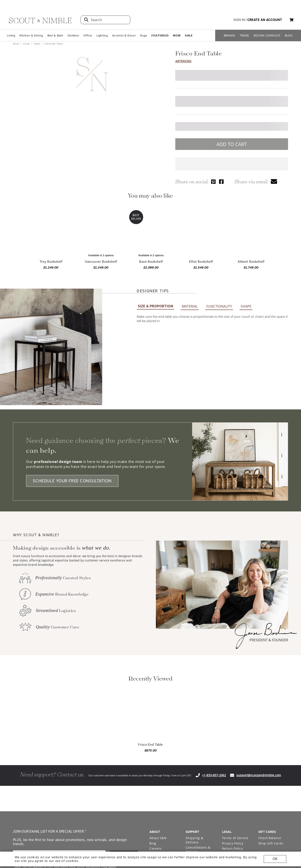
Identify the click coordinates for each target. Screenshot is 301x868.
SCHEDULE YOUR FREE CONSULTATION (72, 481)
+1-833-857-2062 (214, 775)
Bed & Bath (55, 35)
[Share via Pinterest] (213, 182)
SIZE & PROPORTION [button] (155, 306)
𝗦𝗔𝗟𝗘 (189, 35)
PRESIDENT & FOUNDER (269, 640)
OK (275, 859)
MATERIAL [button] (190, 306)
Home (16, 44)
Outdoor (73, 35)
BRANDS (230, 35)
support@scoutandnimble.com (259, 775)
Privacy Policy (233, 843)
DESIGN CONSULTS (267, 35)
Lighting (102, 35)
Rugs (143, 35)
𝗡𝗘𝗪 (177, 35)
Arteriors (183, 61)
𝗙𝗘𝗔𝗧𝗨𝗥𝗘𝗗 (160, 35)
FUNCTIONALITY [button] (219, 306)
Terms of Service (235, 838)
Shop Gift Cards (271, 843)
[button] (292, 20)
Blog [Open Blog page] (153, 843)
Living (11, 35)
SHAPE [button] (246, 306)
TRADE (245, 35)
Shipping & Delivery (194, 840)
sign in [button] (239, 20)
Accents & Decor (124, 35)
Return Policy (233, 848)
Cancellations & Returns (198, 850)
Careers (156, 848)
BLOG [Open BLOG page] (289, 35)
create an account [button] (265, 20)
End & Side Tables (54, 44)
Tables (37, 44)
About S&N (158, 838)
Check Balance (270, 838)
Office (88, 35)
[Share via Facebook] (221, 182)
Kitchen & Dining (31, 35)
